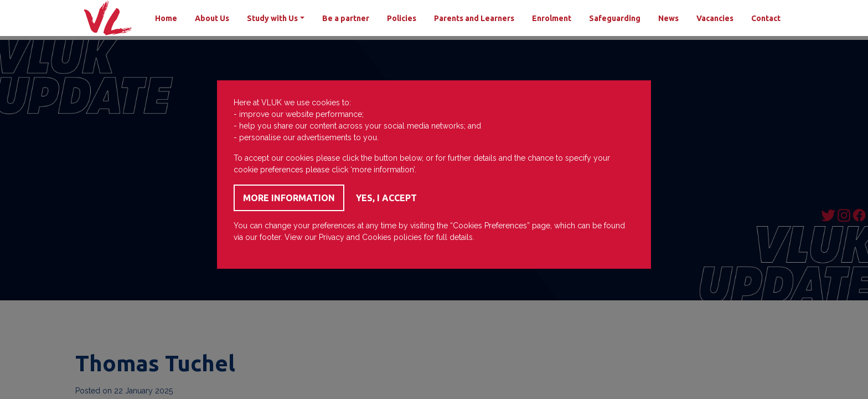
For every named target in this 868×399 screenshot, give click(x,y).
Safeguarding (615, 18)
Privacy (332, 237)
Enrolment (552, 18)
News (668, 18)
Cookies (377, 237)
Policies (402, 18)
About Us (212, 18)
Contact (766, 18)
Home (166, 18)
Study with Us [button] (272, 18)
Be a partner (346, 18)
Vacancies (715, 18)
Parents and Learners (474, 18)
